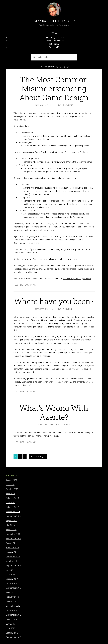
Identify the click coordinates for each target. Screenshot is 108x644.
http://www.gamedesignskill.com (77, 279)
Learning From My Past (54, 41)
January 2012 (12, 633)
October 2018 (12, 489)
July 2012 (10, 624)
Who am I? (54, 47)
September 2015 (13, 539)
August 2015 (12, 543)
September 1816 (13, 637)
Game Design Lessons (54, 37)
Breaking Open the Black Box (54, 21)
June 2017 (11, 503)
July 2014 (10, 570)
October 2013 (12, 583)
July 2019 (10, 485)
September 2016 (13, 516)
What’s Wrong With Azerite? (54, 412)
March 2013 (11, 592)
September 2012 (13, 615)
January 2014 (12, 579)
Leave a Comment (65, 105)
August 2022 (12, 480)
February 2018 (12, 498)
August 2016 (12, 521)
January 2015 (12, 552)
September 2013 (13, 588)
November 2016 (13, 512)
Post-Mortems (54, 44)
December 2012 (13, 606)
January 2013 (12, 601)
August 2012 (12, 619)
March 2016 (11, 530)
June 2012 (11, 628)
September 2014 (13, 565)
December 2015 (13, 534)
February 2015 (12, 548)
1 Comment (65, 425)
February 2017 (12, 507)
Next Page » (41, 456)
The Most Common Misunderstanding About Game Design (54, 88)
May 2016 (10, 525)
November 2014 (13, 557)
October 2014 (12, 561)
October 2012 (12, 610)
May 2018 (10, 494)
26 (31, 456)
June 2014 (11, 574)
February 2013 (12, 597)
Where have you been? (54, 301)
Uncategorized (32, 285)
